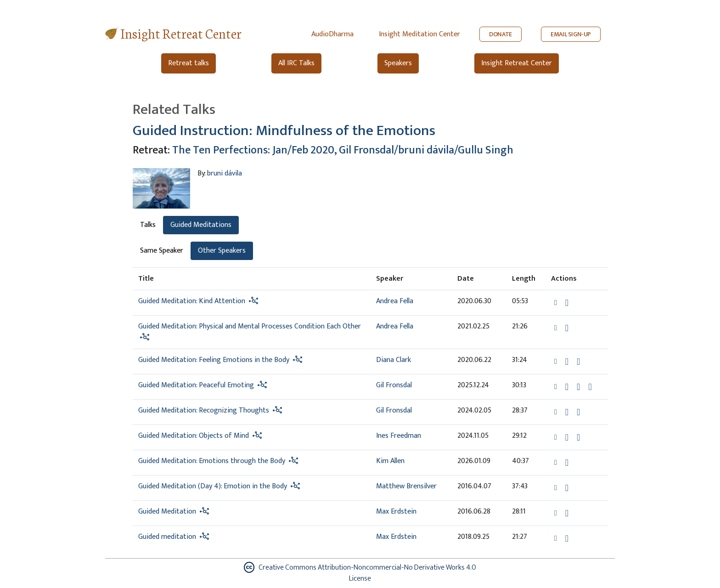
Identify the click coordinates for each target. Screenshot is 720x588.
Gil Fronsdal (394, 385)
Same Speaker (162, 251)
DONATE (501, 34)
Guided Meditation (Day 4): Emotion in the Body (213, 486)
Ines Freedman (399, 436)
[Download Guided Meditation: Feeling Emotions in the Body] (567, 362)
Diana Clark (394, 360)
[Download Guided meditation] (567, 538)
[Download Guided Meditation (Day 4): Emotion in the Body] (567, 488)
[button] (557, 302)
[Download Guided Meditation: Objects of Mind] (567, 437)
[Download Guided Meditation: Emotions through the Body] (567, 463)
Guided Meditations (201, 225)
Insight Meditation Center (419, 34)
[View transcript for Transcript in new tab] (590, 386)
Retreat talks (188, 63)
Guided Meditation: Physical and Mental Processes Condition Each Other (250, 326)
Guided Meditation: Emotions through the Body (212, 461)
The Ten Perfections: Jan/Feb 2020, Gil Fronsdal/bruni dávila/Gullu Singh (343, 150)
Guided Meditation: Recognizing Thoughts (204, 410)
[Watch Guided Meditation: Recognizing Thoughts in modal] (578, 412)
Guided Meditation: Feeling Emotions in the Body (214, 360)
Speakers (398, 63)
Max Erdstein (396, 512)
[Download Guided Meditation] (567, 513)
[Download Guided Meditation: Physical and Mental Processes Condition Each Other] (567, 328)
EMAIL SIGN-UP (571, 34)
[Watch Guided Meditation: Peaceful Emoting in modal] (578, 387)
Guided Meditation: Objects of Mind (194, 436)
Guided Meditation (167, 512)
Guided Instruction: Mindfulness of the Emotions (284, 131)
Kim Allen (390, 461)
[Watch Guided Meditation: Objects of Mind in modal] (578, 437)
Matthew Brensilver (406, 486)
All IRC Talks (296, 63)
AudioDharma (332, 34)
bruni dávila (225, 173)
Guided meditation (167, 537)
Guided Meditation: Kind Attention (192, 301)
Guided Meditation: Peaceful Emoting (196, 385)
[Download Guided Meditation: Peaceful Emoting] (567, 387)
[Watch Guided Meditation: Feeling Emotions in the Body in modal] (578, 362)
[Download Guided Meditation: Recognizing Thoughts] (567, 412)
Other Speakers (222, 251)
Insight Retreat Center (181, 33)
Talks (148, 225)
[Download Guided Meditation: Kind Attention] (567, 303)
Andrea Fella (395, 301)
